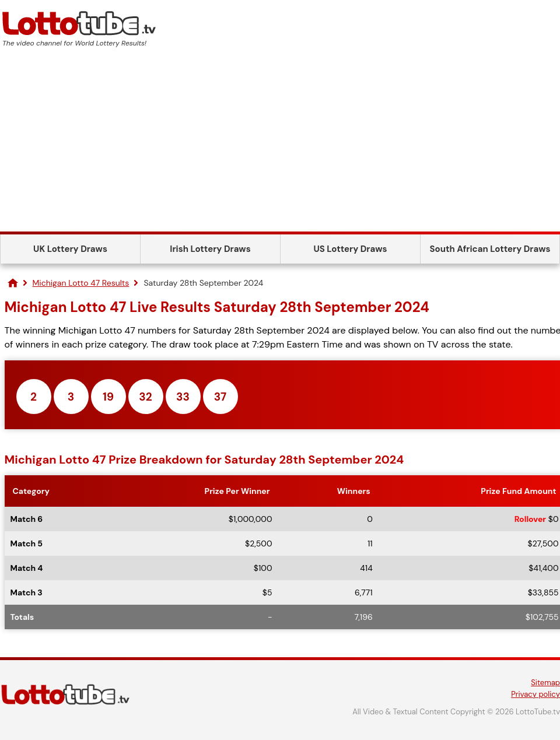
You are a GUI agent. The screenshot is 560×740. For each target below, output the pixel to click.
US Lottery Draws (350, 249)
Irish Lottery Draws (210, 249)
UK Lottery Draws (70, 249)
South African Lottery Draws (490, 249)
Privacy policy (535, 694)
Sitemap (545, 683)
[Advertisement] (280, 144)
